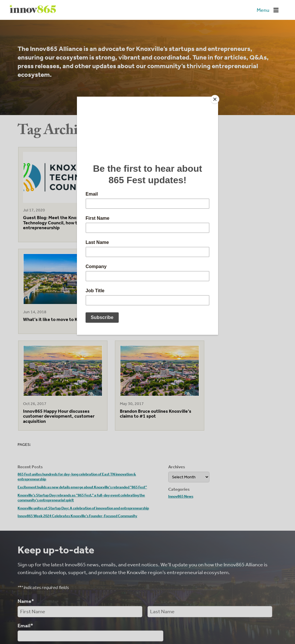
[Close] (217, 98)
